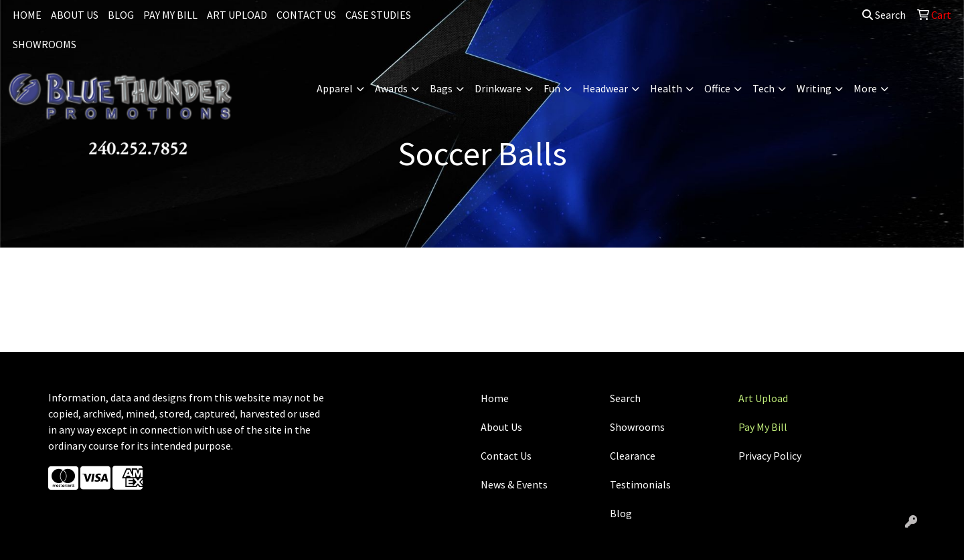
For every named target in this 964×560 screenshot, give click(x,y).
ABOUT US (75, 15)
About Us (501, 427)
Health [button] (666, 88)
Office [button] (717, 88)
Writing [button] (814, 88)
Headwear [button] (605, 88)
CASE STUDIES (378, 15)
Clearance (633, 456)
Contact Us (506, 456)
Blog (621, 513)
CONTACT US (306, 15)
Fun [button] (552, 88)
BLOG (121, 15)
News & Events (514, 484)
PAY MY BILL (170, 15)
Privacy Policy (770, 456)
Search (884, 15)
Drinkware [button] (498, 88)
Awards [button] (391, 88)
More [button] (865, 88)
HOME (27, 15)
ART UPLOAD (237, 15)
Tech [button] (764, 88)
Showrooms (637, 427)
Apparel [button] (335, 88)
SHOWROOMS (45, 44)
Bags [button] (441, 88)
